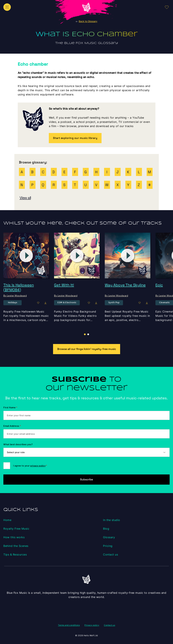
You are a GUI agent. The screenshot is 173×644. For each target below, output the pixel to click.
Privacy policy (92, 625)
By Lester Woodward (15, 296)
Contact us (110, 554)
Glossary (109, 537)
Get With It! (64, 285)
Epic (159, 285)
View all (25, 198)
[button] (88, 334)
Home (7, 520)
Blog (106, 529)
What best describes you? (18, 444)
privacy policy (38, 466)
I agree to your (30, 466)
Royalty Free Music (16, 529)
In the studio (112, 520)
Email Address (12, 426)
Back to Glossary (86, 21)
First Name (10, 407)
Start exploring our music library (75, 138)
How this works (14, 537)
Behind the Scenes (16, 546)
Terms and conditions (69, 625)
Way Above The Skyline (125, 285)
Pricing (108, 546)
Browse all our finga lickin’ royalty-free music (87, 349)
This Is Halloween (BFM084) (19, 287)
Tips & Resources (15, 554)
